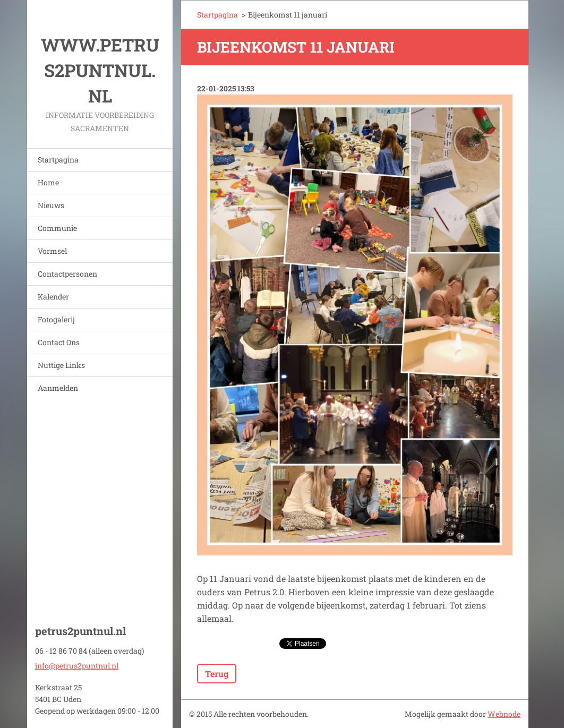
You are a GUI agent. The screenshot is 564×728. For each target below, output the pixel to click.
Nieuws (51, 205)
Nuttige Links (61, 365)
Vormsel (52, 251)
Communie (57, 228)
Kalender (53, 297)
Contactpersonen (67, 274)
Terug (217, 674)
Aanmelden (58, 388)
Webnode (504, 714)
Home (48, 182)
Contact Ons (59, 342)
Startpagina (58, 160)
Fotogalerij (56, 319)
